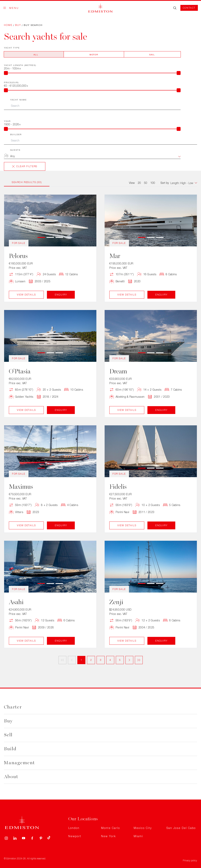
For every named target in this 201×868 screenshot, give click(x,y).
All (36, 55)
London (74, 828)
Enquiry (61, 295)
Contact (189, 8)
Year (7, 121)
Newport (75, 836)
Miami (138, 836)
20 (139, 183)
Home (8, 25)
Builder (16, 134)
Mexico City (143, 828)
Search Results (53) (27, 182)
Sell (8, 735)
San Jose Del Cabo (181, 828)
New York (108, 836)
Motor (94, 55)
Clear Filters (25, 166)
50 (146, 183)
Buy (18, 25)
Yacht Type (12, 48)
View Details (26, 295)
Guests (15, 150)
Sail (152, 55)
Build (10, 749)
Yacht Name (18, 100)
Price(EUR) (11, 82)
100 (153, 183)
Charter (13, 707)
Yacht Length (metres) (20, 65)
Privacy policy (190, 860)
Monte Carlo (111, 828)
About (11, 777)
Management (19, 763)
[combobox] (95, 157)
